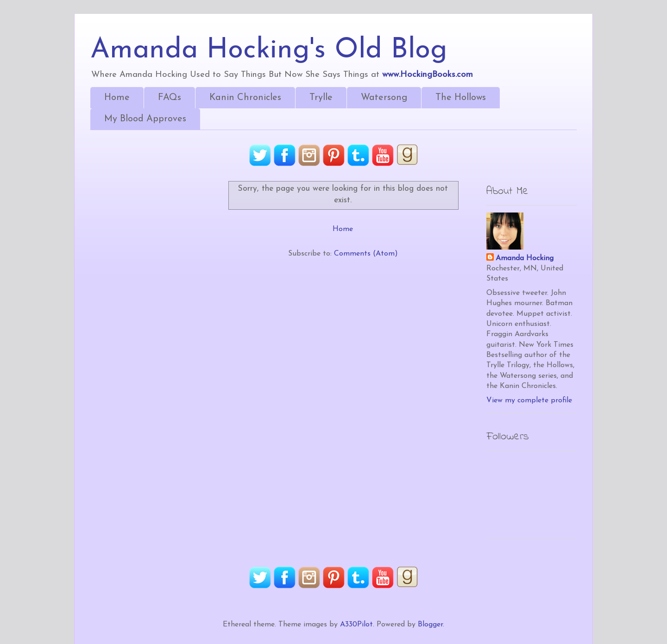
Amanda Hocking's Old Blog (269, 50)
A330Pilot (356, 625)
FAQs (170, 98)
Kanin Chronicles (245, 98)
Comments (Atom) (366, 254)
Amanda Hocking (525, 258)
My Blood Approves (145, 119)
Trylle (321, 98)
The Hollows (461, 98)
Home (117, 98)
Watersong (384, 98)
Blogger (430, 625)
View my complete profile (529, 400)
